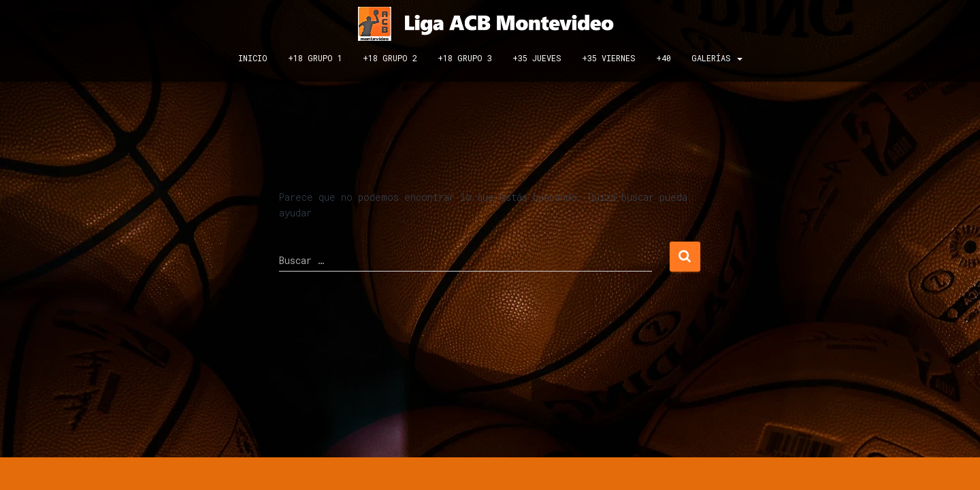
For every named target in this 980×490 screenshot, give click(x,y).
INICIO (253, 58)
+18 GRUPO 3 (465, 58)
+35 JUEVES (537, 58)
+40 (664, 58)
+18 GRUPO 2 (390, 58)
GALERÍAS (717, 58)
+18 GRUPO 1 (315, 58)
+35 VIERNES (609, 58)
